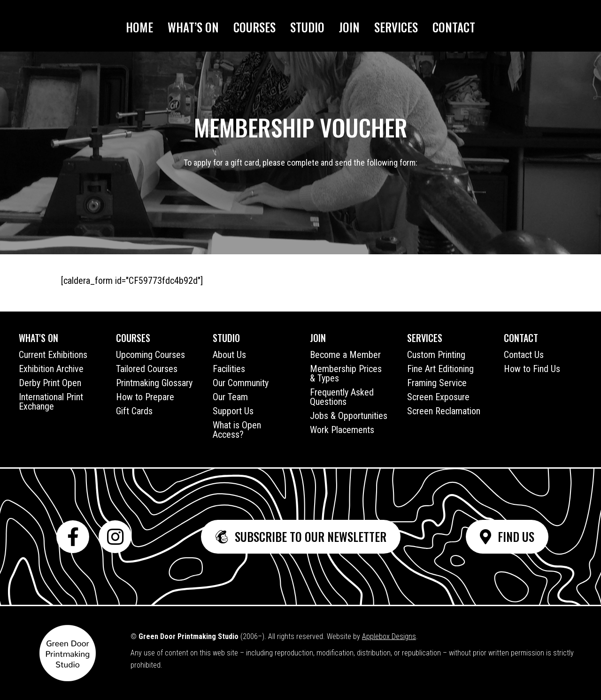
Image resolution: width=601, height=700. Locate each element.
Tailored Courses (147, 369)
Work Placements (342, 430)
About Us (229, 355)
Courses (254, 27)
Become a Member (345, 355)
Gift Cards (134, 411)
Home (139, 27)
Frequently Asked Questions (342, 397)
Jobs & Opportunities (349, 416)
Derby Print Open (50, 383)
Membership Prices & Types (346, 373)
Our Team (230, 397)
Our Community (241, 383)
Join (349, 27)
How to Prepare (145, 397)
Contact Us (524, 355)
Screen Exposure (438, 397)
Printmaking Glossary (154, 383)
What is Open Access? (237, 430)
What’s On (193, 27)
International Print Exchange (51, 402)
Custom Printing (436, 355)
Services (396, 27)
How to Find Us (532, 369)
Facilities (229, 369)
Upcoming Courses (150, 355)
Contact (454, 27)
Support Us (233, 411)
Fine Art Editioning (440, 369)
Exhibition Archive (51, 369)
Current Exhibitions (53, 355)
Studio (307, 27)
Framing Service (437, 383)
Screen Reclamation (444, 411)
